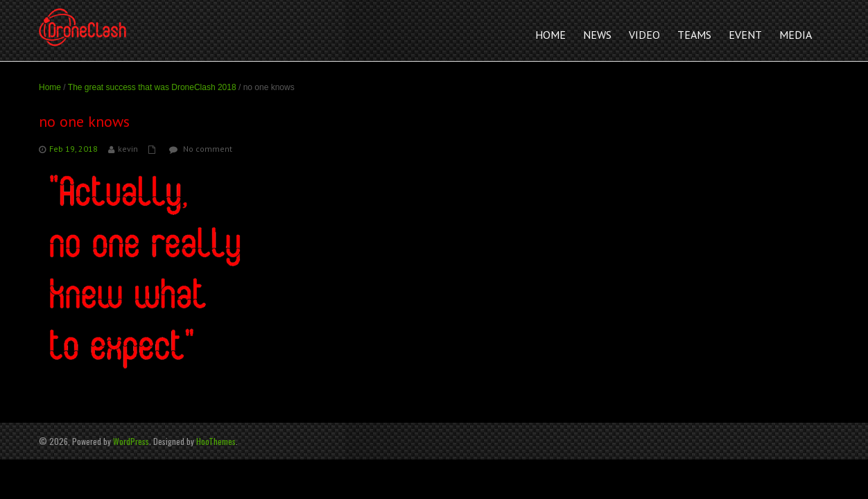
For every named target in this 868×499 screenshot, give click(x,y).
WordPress (131, 441)
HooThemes (216, 441)
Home (50, 87)
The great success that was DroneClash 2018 (152, 87)
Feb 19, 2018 (73, 149)
